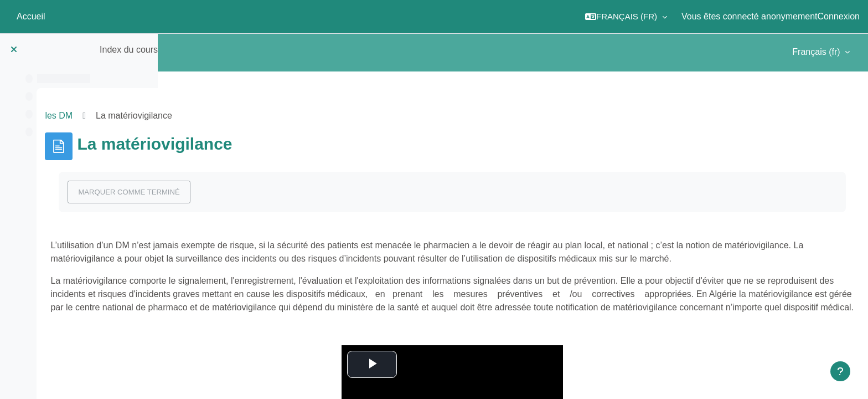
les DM (189, 116)
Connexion (839, 16)
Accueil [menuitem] (31, 16)
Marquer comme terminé (259, 192)
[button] (626, 17)
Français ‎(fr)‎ (817, 52)
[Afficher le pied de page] (840, 371)
